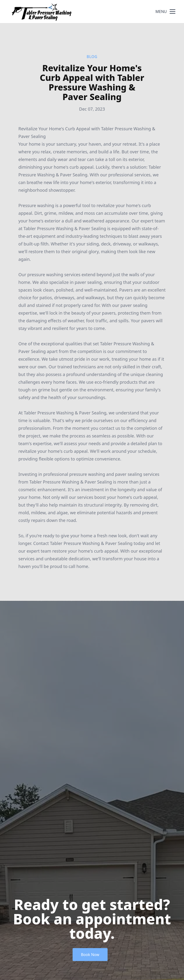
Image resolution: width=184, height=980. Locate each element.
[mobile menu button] (172, 12)
